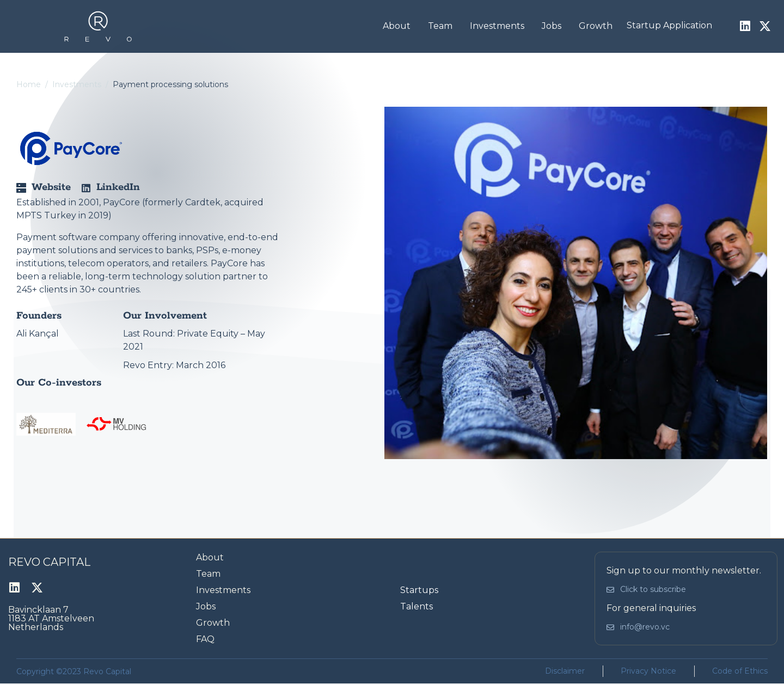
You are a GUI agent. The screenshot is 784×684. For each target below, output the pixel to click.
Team (440, 26)
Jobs (552, 26)
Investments (497, 26)
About (397, 26)
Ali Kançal (38, 334)
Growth (596, 26)
